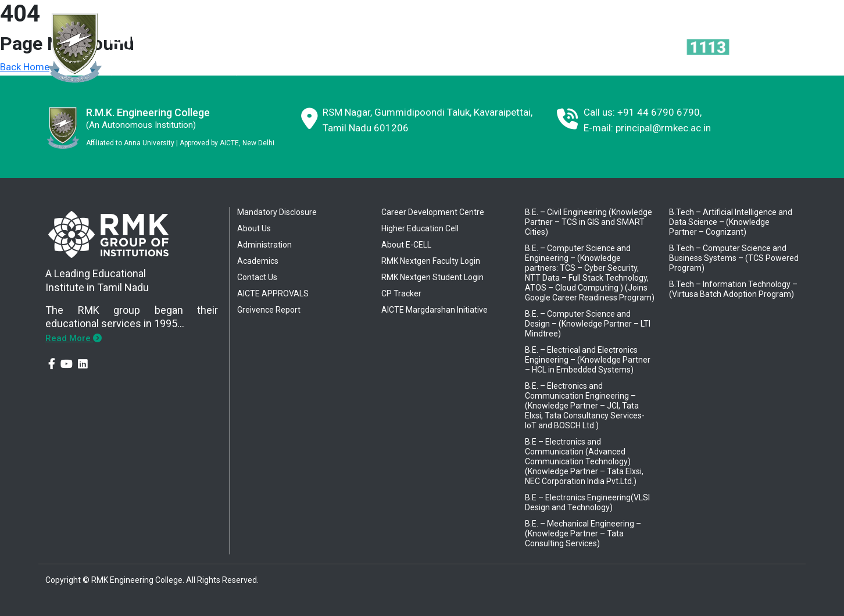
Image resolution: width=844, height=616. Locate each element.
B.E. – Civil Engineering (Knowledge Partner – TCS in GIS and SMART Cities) (589, 222)
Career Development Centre (433, 212)
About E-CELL (406, 245)
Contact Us (257, 277)
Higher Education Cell (420, 228)
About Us (254, 228)
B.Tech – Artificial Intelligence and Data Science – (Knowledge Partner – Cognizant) (731, 222)
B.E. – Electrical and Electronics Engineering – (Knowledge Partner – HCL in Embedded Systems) (588, 360)
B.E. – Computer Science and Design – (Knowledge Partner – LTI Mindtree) (588, 324)
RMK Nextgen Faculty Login (431, 261)
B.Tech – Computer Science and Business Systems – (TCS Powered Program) (734, 258)
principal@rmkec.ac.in (663, 128)
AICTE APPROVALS (273, 293)
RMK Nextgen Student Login (432, 277)
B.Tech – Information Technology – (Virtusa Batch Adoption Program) (733, 289)
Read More (74, 338)
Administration (264, 245)
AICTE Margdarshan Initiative (434, 310)
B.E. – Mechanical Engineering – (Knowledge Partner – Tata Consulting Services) (583, 533)
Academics (258, 261)
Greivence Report (269, 310)
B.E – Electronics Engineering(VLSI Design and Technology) (587, 502)
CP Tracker (401, 293)
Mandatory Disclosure (277, 212)
